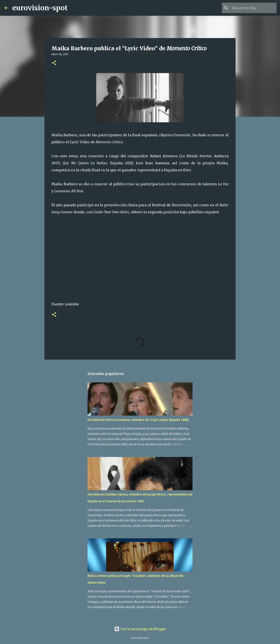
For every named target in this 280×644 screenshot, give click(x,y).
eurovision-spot (40, 8)
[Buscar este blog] (254, 8)
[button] (54, 63)
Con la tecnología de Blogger (140, 629)
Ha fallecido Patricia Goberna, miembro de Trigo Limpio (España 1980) (138, 420)
